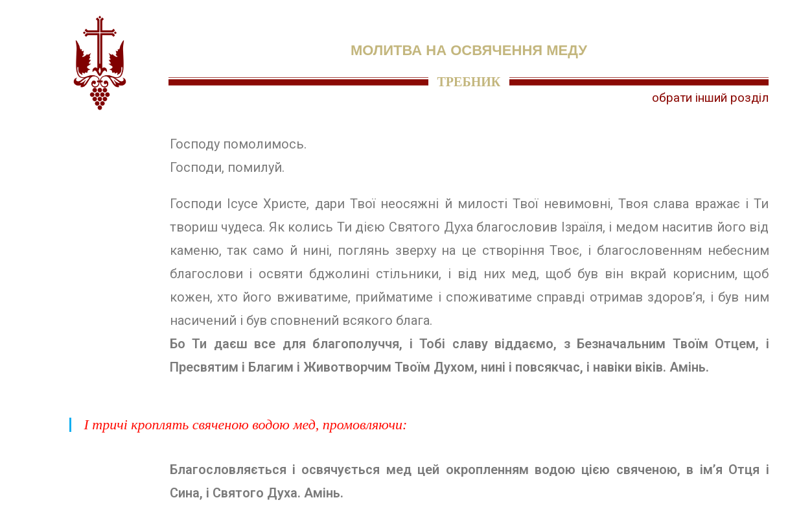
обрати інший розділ (710, 98)
